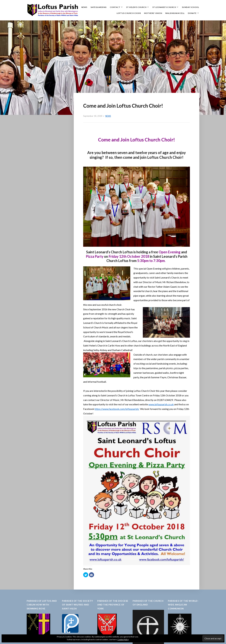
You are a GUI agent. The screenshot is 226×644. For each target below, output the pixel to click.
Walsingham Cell (175, 13)
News (84, 7)
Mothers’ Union (153, 13)
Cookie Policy (123, 640)
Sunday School (191, 7)
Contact (115, 7)
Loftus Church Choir (129, 13)
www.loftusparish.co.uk (161, 404)
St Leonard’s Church (164, 7)
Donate (192, 13)
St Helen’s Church (136, 7)
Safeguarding (99, 7)
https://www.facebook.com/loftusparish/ (117, 409)
